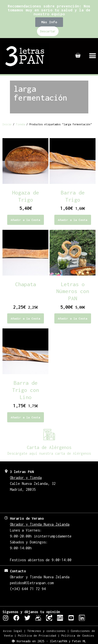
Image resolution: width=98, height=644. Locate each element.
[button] (49, 22)
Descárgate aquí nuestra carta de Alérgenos (49, 453)
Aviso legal (13, 631)
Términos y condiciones (46, 631)
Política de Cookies (78, 635)
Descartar (48, 31)
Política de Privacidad (37, 635)
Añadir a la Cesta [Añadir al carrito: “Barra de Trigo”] (73, 220)
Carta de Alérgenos (49, 447)
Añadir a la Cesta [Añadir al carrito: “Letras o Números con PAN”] (73, 318)
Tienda (20, 124)
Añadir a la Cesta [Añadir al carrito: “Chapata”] (25, 318)
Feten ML (79, 641)
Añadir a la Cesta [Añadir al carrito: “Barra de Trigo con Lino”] (25, 417)
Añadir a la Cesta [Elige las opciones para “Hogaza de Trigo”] (25, 220)
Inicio (7, 124)
